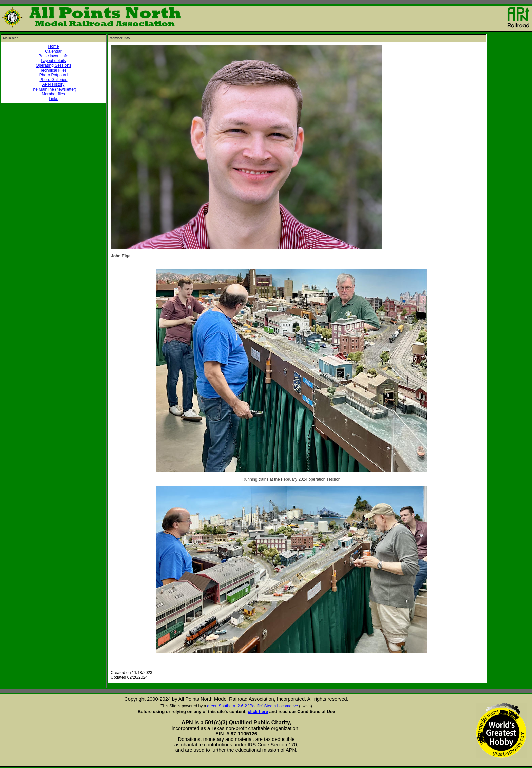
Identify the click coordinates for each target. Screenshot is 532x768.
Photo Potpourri (53, 75)
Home (53, 46)
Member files (53, 94)
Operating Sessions (53, 65)
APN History (53, 84)
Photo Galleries (53, 80)
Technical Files (53, 70)
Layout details (53, 61)
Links (53, 99)
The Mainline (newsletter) (53, 89)
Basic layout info (53, 56)
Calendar (53, 51)
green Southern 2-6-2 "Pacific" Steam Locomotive (253, 706)
